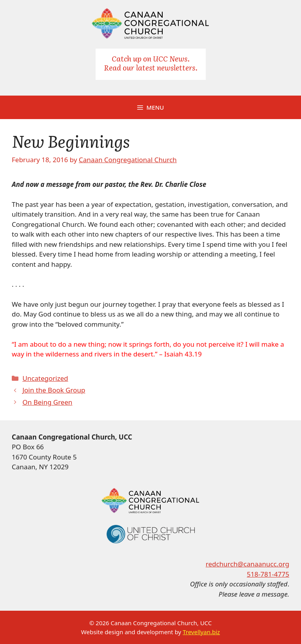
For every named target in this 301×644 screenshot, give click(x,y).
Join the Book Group (54, 390)
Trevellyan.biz (201, 632)
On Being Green (47, 402)
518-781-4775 (268, 574)
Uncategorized (45, 378)
